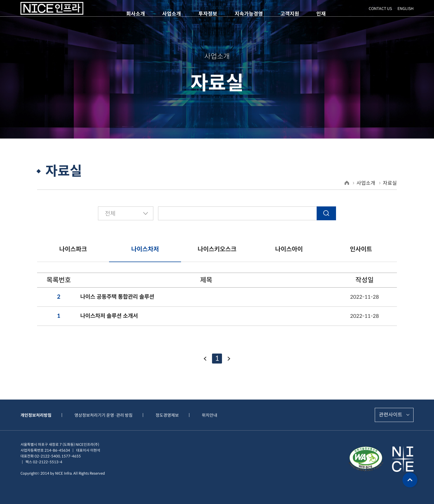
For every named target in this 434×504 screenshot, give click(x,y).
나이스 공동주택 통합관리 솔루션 (117, 297)
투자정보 (208, 14)
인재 (321, 14)
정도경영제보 (167, 415)
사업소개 (172, 14)
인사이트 (361, 249)
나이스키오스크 (217, 249)
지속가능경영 (249, 14)
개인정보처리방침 (36, 415)
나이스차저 (145, 249)
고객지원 (290, 14)
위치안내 (210, 415)
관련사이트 (391, 415)
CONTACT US (380, 14)
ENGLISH (405, 14)
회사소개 (136, 14)
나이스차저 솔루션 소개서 (109, 316)
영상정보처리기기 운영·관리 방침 (104, 415)
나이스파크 (73, 249)
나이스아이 (289, 249)
